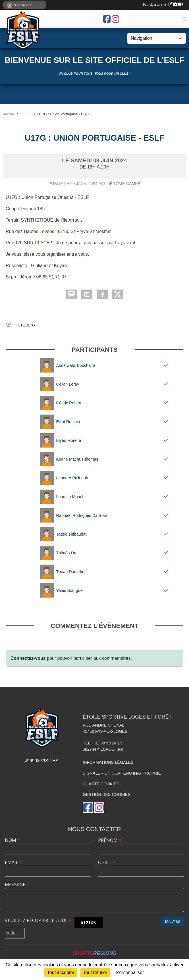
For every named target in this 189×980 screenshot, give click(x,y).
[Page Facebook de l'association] (107, 19)
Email (13, 862)
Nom (12, 840)
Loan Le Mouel (70, 497)
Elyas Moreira (69, 440)
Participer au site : (163, 5)
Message (17, 885)
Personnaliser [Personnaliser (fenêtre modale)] (130, 972)
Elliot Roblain (68, 422)
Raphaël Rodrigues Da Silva (82, 515)
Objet (107, 862)
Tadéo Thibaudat (71, 534)
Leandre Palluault (72, 478)
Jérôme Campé (124, 184)
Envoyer (173, 921)
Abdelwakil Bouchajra (76, 365)
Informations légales (108, 762)
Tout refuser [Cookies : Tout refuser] (95, 972)
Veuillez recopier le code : (39, 920)
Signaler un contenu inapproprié (122, 773)
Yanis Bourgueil (70, 590)
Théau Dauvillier (71, 572)
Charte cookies (101, 784)
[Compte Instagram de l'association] (115, 19)
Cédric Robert (69, 403)
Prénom (110, 840)
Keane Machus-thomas (77, 459)
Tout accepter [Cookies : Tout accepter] (61, 972)
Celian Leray (68, 384)
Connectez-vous (28, 658)
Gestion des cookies (107, 794)
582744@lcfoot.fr (103, 749)
